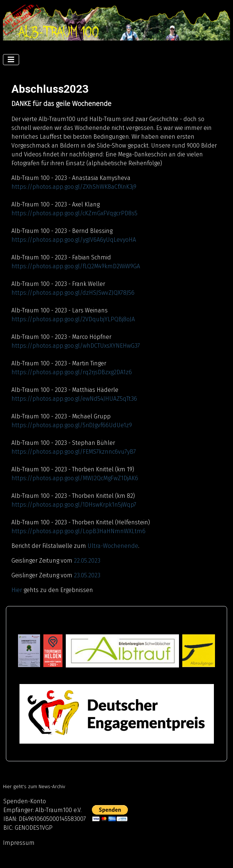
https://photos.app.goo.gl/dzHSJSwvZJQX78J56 (73, 293)
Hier (17, 590)
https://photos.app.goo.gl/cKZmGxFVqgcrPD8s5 (74, 213)
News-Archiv (52, 787)
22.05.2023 (87, 561)
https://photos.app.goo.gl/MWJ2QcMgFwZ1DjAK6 (75, 478)
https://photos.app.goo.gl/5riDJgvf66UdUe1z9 (72, 425)
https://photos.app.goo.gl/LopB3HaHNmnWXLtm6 (78, 531)
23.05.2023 (87, 575)
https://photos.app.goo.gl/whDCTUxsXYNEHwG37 (76, 346)
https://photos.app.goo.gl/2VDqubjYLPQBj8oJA (73, 319)
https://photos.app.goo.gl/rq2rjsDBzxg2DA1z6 (72, 372)
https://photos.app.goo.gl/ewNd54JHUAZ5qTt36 (74, 399)
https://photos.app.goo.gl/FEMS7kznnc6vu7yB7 (74, 452)
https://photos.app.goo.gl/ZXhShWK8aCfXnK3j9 (74, 187)
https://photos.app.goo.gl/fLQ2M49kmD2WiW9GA (76, 266)
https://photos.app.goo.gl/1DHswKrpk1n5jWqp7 (74, 505)
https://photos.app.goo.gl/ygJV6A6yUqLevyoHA (74, 240)
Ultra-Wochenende (113, 546)
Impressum (19, 843)
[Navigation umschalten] (11, 60)
